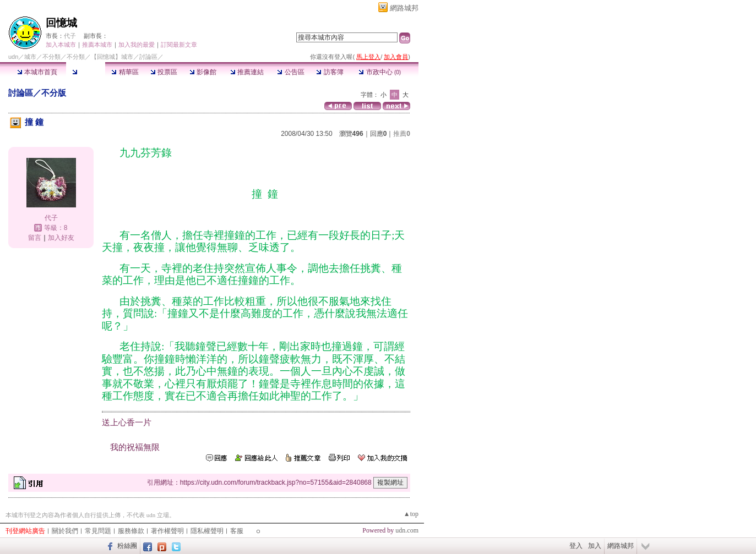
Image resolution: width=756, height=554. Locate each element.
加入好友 (61, 238)
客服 (237, 531)
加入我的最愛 (137, 45)
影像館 (203, 72)
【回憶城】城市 (112, 57)
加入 (595, 546)
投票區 (164, 72)
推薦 (402, 134)
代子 (70, 36)
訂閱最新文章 (179, 45)
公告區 (290, 72)
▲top (411, 514)
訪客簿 (330, 72)
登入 (576, 546)
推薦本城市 (97, 45)
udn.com (407, 530)
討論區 (86, 72)
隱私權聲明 (207, 531)
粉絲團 (127, 546)
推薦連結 (247, 72)
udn (13, 57)
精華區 (125, 72)
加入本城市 (61, 45)
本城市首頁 (37, 72)
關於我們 (65, 531)
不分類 (51, 57)
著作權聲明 (167, 531)
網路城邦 (404, 8)
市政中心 (380, 72)
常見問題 (98, 531)
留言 (35, 238)
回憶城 (61, 23)
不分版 (54, 93)
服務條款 (131, 531)
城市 (30, 57)
